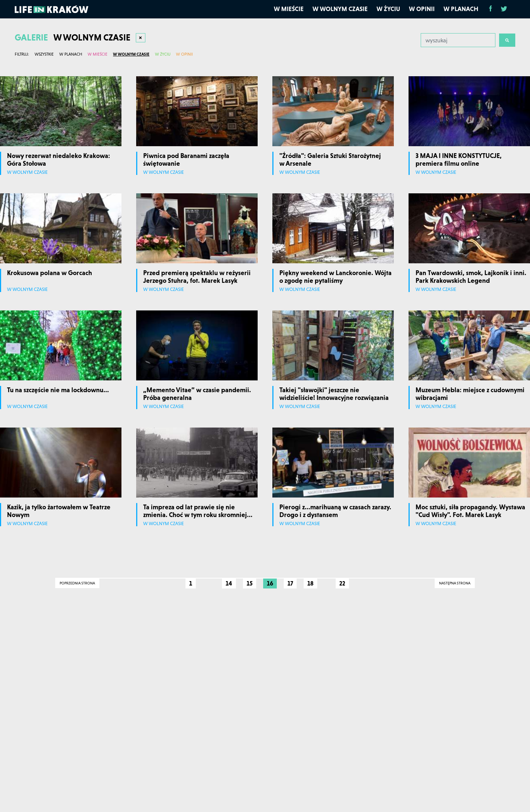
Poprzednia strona (77, 583)
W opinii (422, 9)
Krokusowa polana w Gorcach (50, 273)
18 (310, 583)
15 (250, 583)
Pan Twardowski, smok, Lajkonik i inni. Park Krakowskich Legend (471, 277)
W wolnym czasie (340, 9)
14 (229, 583)
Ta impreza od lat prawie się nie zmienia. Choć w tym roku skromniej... (198, 511)
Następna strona (455, 583)
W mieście (289, 9)
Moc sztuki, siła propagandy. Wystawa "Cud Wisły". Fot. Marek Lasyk (470, 511)
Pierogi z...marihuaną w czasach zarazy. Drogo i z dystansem (335, 511)
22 (342, 583)
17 (290, 583)
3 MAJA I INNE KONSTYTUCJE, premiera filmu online (459, 160)
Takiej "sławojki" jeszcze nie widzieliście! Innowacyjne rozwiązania (334, 394)
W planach (461, 9)
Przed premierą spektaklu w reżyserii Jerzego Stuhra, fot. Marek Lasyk (197, 277)
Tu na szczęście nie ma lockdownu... (58, 390)
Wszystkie (44, 54)
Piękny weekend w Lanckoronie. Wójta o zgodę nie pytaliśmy (335, 277)
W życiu (388, 9)
